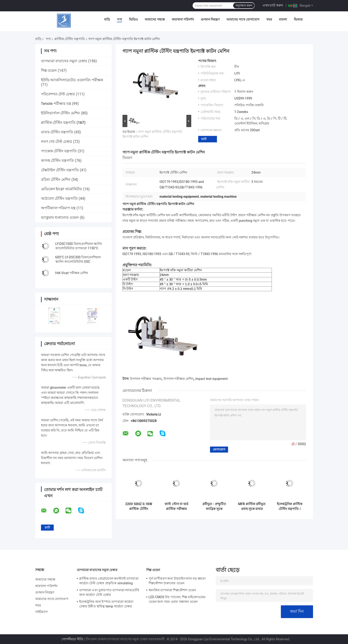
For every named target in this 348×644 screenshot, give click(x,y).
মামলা (283, 19)
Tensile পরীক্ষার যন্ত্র (56, 104)
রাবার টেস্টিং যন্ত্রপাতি (57, 132)
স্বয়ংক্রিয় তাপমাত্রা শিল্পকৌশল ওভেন (172, 590)
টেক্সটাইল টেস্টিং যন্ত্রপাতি (60, 170)
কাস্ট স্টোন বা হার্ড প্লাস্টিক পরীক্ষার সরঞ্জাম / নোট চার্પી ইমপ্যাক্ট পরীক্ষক (176, 506)
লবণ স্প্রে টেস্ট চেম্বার (57, 142)
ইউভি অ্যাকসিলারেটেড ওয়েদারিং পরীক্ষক (72, 80)
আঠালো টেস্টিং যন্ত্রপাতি (59, 199)
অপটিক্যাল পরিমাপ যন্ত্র (58, 208)
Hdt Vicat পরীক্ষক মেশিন (72, 273)
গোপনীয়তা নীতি (72, 639)
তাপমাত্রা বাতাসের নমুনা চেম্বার (64, 61)
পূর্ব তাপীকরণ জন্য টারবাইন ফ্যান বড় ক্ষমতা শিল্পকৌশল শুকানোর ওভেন (177, 581)
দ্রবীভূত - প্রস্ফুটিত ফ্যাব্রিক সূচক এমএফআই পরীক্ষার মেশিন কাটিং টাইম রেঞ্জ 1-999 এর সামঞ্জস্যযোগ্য (214, 506)
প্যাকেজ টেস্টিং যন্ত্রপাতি (59, 151)
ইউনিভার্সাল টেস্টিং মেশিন (61, 113)
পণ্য (119, 19)
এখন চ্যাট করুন (273, 5)
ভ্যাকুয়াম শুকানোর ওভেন (60, 217)
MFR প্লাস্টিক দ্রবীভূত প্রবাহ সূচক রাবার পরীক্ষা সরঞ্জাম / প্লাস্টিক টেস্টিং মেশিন (252, 506)
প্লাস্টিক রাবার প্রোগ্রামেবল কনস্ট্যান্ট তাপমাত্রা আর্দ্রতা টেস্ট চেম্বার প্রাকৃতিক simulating (109, 581)
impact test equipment (211, 379)
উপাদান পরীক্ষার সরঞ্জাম (146, 379)
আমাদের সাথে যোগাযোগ (243, 19)
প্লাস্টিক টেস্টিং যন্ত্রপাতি (70, 39)
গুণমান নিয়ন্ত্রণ (210, 19)
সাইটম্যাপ (42, 612)
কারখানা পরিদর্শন (183, 19)
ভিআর (298, 19)
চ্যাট (204, 139)
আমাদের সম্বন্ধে (155, 19)
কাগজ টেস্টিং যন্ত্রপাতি (58, 161)
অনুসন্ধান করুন (244, 6)
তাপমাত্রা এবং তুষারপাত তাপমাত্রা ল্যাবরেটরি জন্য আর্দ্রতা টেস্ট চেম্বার (109, 592)
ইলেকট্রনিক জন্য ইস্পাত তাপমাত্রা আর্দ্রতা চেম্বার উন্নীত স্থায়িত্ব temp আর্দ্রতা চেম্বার (106, 604)
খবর (269, 19)
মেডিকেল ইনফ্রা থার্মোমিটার (62, 189)
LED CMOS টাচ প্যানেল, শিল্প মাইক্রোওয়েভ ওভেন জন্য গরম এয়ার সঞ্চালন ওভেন (177, 599)
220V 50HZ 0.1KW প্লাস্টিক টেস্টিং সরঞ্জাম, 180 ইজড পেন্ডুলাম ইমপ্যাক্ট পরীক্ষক (139, 506)
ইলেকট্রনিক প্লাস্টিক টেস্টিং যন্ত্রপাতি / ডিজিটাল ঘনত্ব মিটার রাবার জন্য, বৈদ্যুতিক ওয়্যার (290, 506)
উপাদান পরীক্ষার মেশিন (179, 379)
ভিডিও (133, 19)
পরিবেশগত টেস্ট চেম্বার (58, 94)
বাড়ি (107, 19)
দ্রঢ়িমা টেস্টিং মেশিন (56, 180)
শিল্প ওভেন (49, 70)
